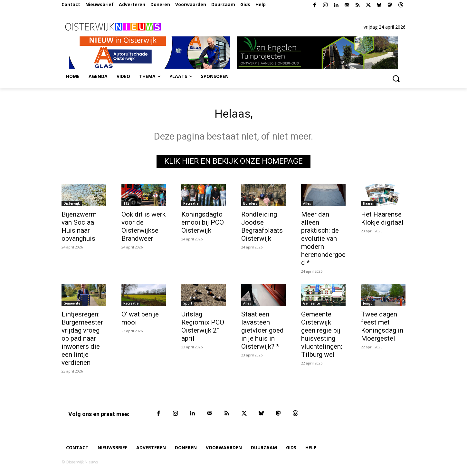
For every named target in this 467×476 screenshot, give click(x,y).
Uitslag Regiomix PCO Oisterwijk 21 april (203, 328)
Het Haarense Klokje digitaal (382, 220)
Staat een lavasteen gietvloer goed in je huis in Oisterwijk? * (262, 332)
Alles (307, 205)
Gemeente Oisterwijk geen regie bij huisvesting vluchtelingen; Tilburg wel (322, 336)
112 (126, 205)
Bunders (250, 205)
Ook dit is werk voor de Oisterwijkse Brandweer (143, 228)
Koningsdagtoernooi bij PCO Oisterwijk (203, 224)
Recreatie (191, 205)
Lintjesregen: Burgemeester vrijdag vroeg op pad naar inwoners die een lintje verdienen (82, 340)
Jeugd (368, 305)
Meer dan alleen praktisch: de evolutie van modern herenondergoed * (323, 240)
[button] (396, 78)
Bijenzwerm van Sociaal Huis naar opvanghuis (79, 228)
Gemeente (72, 305)
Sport (188, 305)
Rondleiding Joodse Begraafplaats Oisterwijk (262, 228)
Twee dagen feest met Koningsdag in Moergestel (382, 328)
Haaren (369, 205)
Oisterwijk (72, 205)
